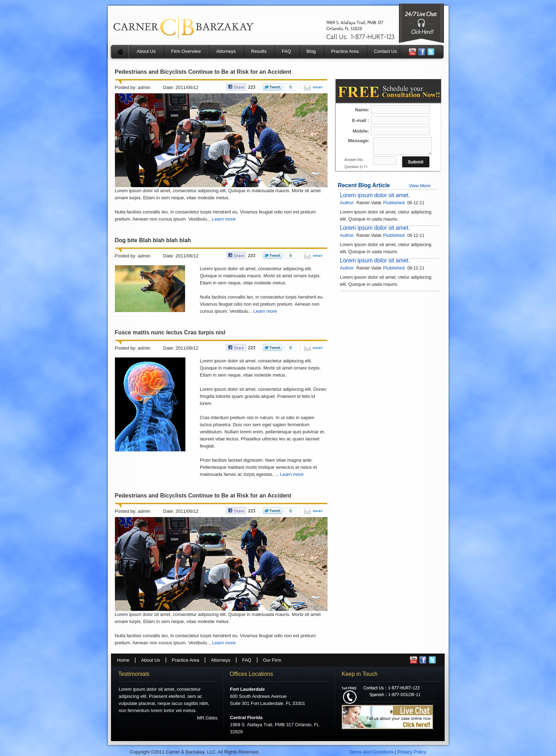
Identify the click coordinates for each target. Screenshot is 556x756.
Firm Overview (186, 51)
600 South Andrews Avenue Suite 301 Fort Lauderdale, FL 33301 (268, 696)
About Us (146, 51)
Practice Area (345, 51)
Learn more (224, 219)
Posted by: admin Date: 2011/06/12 (157, 87)
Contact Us (385, 51)
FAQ (287, 51)
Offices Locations (251, 674)
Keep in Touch (360, 674)
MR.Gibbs (207, 718)
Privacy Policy (412, 752)
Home (123, 660)
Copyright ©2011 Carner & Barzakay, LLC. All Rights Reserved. (195, 752)
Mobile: (361, 131)
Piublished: (394, 203)
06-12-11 (416, 203)
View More (420, 186)
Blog (311, 51)
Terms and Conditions (371, 752)
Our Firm (272, 660)
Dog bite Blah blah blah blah (153, 240)
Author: (347, 203)
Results (259, 51)
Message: (359, 141)
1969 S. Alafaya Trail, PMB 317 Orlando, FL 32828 (275, 725)
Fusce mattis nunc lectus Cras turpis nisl (170, 332)
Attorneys (226, 51)
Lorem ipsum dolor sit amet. (375, 195)
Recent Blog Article (364, 185)
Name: (363, 110)
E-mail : (361, 120)
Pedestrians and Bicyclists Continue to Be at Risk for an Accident (203, 72)
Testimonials (134, 674)
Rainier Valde (369, 203)
